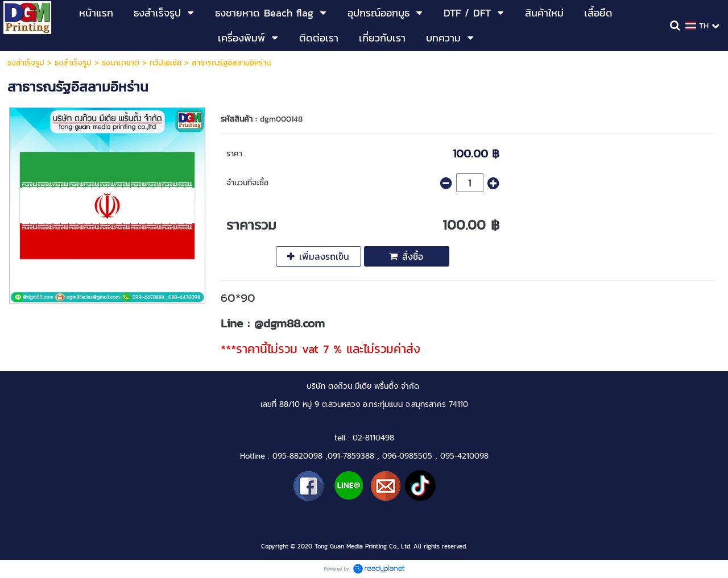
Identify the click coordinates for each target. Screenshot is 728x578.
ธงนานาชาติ (121, 63)
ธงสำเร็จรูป (26, 63)
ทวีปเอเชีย (166, 63)
